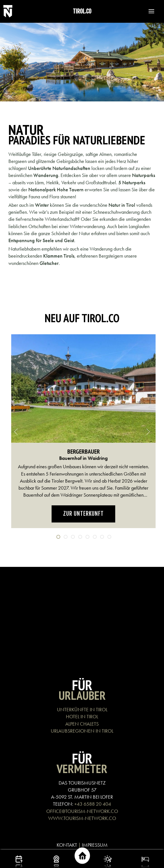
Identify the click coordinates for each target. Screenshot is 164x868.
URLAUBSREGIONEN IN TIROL (82, 731)
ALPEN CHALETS (82, 724)
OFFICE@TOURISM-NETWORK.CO (82, 811)
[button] (149, 11)
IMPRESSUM (95, 845)
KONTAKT (67, 845)
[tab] (58, 537)
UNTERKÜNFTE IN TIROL (82, 709)
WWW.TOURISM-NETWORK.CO (82, 818)
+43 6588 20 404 (93, 804)
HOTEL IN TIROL (82, 716)
